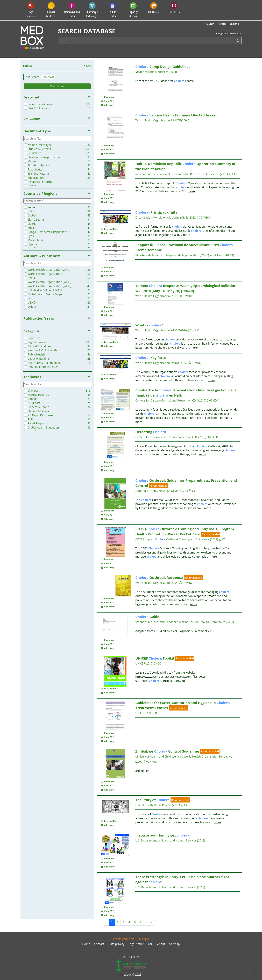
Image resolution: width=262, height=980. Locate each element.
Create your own (124, 939)
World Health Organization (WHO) (157, 363)
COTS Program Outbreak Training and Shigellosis (172, 539)
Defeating (151, 432)
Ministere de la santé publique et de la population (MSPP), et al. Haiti (179, 255)
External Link (109, 229)
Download (108, 97)
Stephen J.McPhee (147, 622)
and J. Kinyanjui (161, 491)
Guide (147, 617)
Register (222, 24)
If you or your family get (162, 835)
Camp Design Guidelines (163, 67)
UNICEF (176, 120)
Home (86, 944)
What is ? (149, 325)
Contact (99, 944)
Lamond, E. (142, 491)
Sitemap (174, 944)
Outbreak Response (159, 578)
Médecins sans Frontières (152, 72)
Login (210, 24)
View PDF (107, 101)
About (161, 944)
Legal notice (136, 944)
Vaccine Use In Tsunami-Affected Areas (175, 115)
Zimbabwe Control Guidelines (167, 751)
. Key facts (151, 358)
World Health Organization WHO (156, 330)
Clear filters (57, 86)
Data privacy (116, 944)
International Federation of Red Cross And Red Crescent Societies (177, 174)
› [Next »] (146, 922)
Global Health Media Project (153, 805)
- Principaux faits (156, 212)
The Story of (153, 800)
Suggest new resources (228, 34)
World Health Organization (153, 120)
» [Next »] (152, 922)
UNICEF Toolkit (155, 658)
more (191, 191)
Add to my (108, 105)
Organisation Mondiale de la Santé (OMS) (162, 218)
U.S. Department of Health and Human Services (166, 840)
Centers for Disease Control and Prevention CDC (167, 400)
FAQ (151, 944)
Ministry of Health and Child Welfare (159, 757)
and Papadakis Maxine (174, 622)
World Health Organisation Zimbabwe (208, 757)
